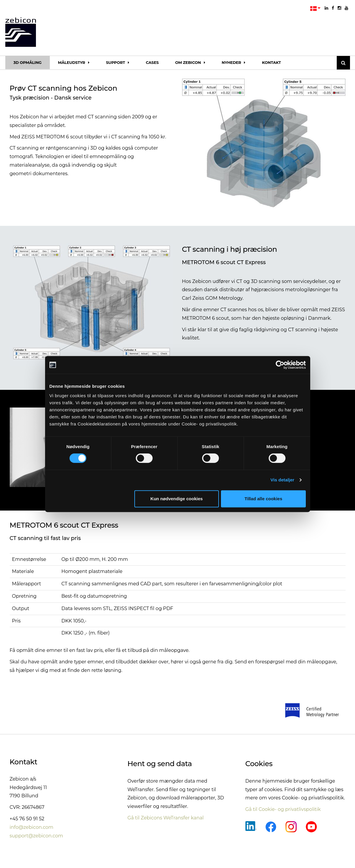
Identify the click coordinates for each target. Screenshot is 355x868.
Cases (152, 62)
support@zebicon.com (37, 836)
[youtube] (346, 8)
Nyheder (234, 62)
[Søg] (343, 63)
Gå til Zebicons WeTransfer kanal (166, 818)
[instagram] (339, 8)
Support (118, 62)
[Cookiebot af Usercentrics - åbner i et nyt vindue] (280, 365)
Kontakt (271, 62)
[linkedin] (326, 8)
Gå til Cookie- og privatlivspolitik (283, 809)
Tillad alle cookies (263, 499)
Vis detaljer (282, 480)
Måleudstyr (74, 62)
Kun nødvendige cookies (177, 499)
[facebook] (333, 8)
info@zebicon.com (32, 827)
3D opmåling (28, 62)
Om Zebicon (190, 62)
